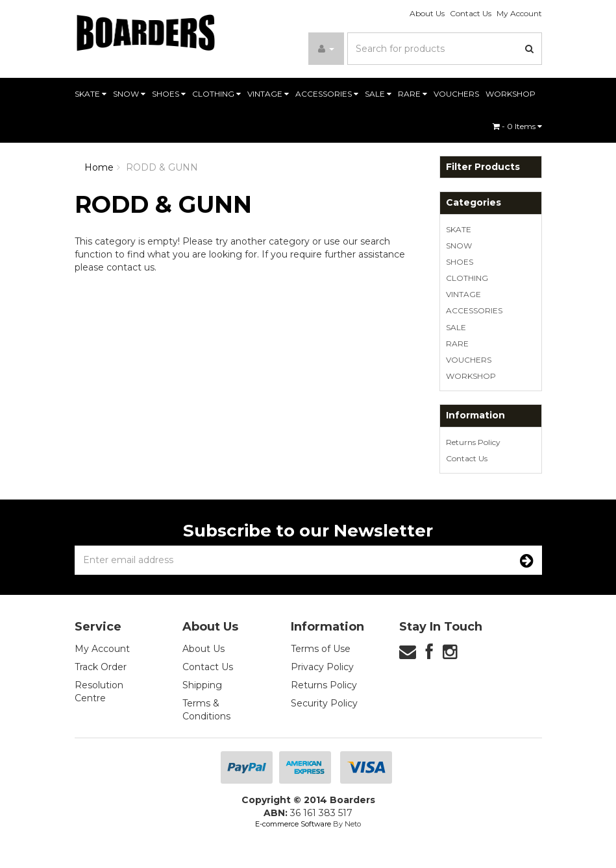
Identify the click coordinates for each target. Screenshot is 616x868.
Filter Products (483, 167)
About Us (427, 13)
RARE (413, 94)
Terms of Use (321, 649)
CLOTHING (216, 94)
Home (99, 167)
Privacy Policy (322, 667)
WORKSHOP (511, 94)
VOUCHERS (456, 94)
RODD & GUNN (162, 167)
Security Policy (324, 703)
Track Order (101, 667)
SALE (378, 94)
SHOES (169, 94)
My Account (519, 13)
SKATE (91, 94)
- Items (517, 126)
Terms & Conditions (206, 710)
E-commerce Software (293, 824)
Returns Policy (473, 442)
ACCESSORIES (327, 94)
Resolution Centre (99, 692)
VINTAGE (268, 94)
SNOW (129, 94)
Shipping (202, 685)
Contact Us (471, 13)
